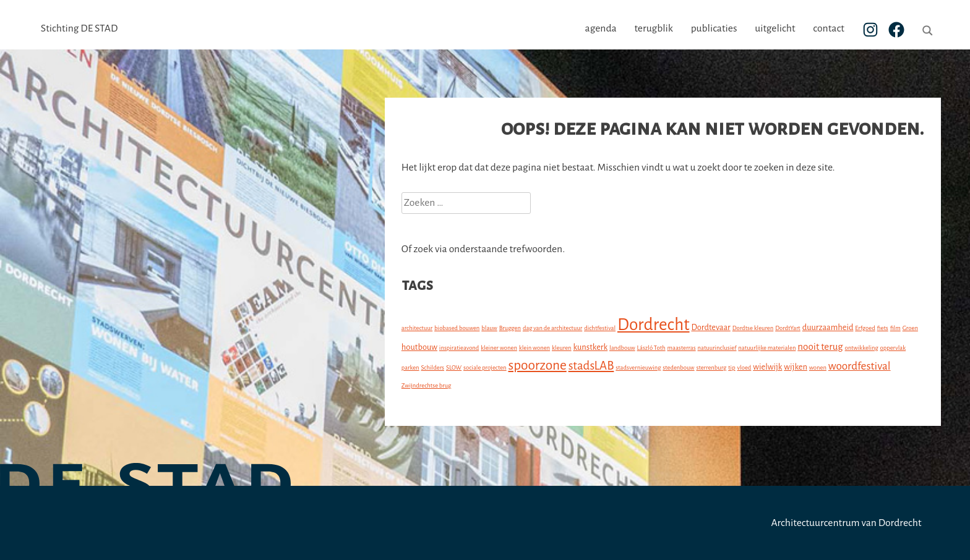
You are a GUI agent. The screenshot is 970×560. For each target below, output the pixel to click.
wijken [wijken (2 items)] (796, 367)
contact (828, 28)
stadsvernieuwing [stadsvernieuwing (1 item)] (638, 367)
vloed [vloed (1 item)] (745, 367)
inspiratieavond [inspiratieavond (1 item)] (459, 348)
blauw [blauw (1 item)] (489, 328)
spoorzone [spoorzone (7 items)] (538, 365)
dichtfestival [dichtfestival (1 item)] (600, 328)
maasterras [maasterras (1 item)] (681, 348)
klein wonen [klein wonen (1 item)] (534, 348)
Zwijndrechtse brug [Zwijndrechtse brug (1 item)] (426, 385)
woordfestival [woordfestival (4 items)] (860, 366)
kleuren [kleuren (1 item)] (562, 348)
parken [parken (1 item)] (410, 367)
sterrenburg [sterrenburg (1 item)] (711, 367)
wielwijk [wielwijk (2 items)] (767, 367)
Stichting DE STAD (79, 28)
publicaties (714, 28)
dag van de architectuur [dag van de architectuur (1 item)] (552, 328)
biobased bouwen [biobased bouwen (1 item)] (457, 328)
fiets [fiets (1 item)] (883, 328)
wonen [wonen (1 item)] (818, 367)
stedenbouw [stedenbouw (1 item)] (678, 367)
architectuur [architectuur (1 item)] (417, 328)
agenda (601, 28)
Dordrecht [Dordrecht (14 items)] (654, 325)
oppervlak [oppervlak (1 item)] (893, 348)
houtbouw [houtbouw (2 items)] (419, 347)
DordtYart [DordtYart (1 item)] (788, 328)
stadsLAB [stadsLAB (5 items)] (591, 366)
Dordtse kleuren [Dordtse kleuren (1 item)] (753, 328)
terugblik (653, 28)
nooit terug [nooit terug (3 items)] (820, 346)
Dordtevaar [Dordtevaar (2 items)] (710, 327)
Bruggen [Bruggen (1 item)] (510, 328)
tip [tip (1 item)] (732, 367)
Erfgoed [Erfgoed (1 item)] (865, 328)
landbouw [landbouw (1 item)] (622, 348)
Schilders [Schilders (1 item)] (433, 367)
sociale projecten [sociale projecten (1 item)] (485, 367)
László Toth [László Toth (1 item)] (651, 348)
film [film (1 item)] (895, 328)
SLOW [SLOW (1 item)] (454, 367)
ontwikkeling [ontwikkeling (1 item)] (862, 348)
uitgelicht (775, 28)
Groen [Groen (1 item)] (910, 328)
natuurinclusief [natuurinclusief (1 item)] (717, 348)
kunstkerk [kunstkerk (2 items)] (591, 347)
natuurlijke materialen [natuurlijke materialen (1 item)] (767, 348)
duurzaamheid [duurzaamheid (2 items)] (828, 327)
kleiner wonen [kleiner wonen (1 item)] (499, 348)
